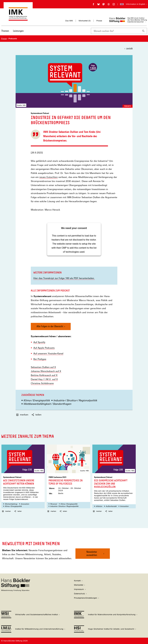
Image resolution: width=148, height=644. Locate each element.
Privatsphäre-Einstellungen (86, 598)
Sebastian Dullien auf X (43, 367)
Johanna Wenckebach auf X (46, 371)
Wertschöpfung (11, 504)
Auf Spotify (39, 342)
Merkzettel (79, 585)
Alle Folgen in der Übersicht (50, 326)
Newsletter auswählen (92, 553)
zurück (129, 48)
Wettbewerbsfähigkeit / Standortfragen (47, 404)
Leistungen (18, 31)
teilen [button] (36, 415)
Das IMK (69, 21)
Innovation (25, 504)
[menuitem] (5, 33)
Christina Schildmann (42, 383)
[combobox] (115, 31)
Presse (99, 21)
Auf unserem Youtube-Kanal (48, 354)
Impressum (79, 589)
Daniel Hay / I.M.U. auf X (44, 379)
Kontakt (77, 581)
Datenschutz (79, 594)
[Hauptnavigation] (13, 31)
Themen (5, 31)
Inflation (99, 506)
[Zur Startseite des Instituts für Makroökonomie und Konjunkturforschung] (18, 19)
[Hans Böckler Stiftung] (16, 590)
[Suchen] (144, 31)
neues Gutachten (48, 177)
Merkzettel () (85, 21)
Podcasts (128, 106)
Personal (54, 504)
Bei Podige (39, 359)
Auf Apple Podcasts (44, 348)
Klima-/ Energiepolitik (37, 400)
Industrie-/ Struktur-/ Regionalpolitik (75, 400)
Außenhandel (111, 506)
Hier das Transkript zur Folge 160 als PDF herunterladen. (64, 278)
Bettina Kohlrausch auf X (44, 375)
